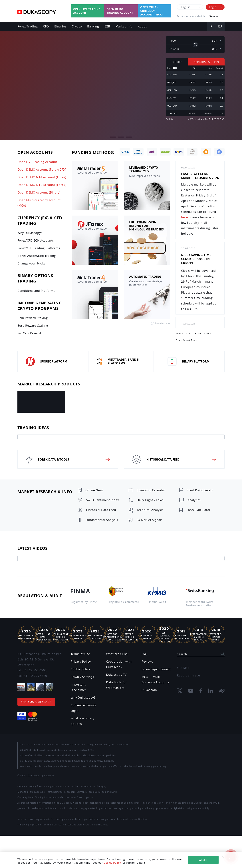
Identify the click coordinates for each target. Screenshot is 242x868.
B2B (107, 26)
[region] (195, 91)
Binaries (60, 26)
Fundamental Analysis (102, 520)
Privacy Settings (82, 677)
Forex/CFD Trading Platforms (39, 248)
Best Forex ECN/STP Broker (216, 634)
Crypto (77, 26)
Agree (203, 860)
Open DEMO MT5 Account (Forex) (42, 185)
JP (211, 26)
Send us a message (36, 702)
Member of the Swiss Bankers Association (200, 604)
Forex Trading (28, 26)
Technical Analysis (150, 510)
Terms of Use (80, 654)
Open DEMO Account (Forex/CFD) (42, 170)
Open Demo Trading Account (120, 11)
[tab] (121, 437)
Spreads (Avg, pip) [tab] (206, 62)
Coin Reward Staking (33, 318)
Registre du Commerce (124, 602)
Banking (93, 26)
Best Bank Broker (147, 635)
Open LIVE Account (65, 90)
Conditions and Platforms (36, 291)
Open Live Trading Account (87, 11)
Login (213, 7)
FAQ (144, 654)
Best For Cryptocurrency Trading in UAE (112, 634)
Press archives (203, 334)
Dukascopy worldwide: (192, 16)
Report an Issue (189, 675)
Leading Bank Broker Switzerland (61, 634)
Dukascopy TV (116, 675)
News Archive (183, 334)
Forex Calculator (198, 510)
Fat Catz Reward (29, 333)
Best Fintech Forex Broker (26, 635)
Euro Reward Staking (33, 326)
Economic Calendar (151, 490)
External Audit (157, 602)
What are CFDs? (118, 654)
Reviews (147, 662)
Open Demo (30, 90)
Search (182, 654)
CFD (46, 26)
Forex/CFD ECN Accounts (36, 240)
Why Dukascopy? (30, 233)
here (185, 217)
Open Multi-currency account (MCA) (151, 11)
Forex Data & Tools (186, 340)
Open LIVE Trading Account (37, 162)
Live (170, 68)
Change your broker (32, 263)
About (142, 26)
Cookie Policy (112, 863)
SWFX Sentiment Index (103, 500)
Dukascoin (149, 690)
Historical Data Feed (101, 510)
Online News (95, 490)
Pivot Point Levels (200, 490)
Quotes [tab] (177, 62)
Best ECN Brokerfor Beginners (130, 634)
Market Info (124, 26)
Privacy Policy (81, 662)
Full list (170, 119)
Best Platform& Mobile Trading (199, 634)
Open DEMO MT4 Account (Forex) (42, 177)
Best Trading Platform (95, 635)
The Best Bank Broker (78, 635)
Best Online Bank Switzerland (43, 634)
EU (220, 26)
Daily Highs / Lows (150, 500)
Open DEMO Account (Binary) (39, 192)
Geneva (214, 16)
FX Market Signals (150, 520)
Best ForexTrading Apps (181, 635)
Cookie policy (80, 669)
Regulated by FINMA (84, 602)
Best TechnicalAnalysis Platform (164, 634)
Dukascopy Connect (156, 669)
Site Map (183, 668)
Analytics (194, 500)
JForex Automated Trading (37, 256)
